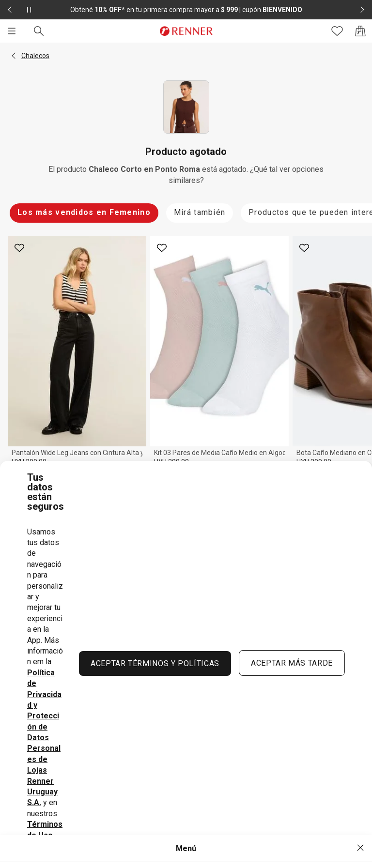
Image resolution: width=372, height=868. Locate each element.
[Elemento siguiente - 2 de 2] (362, 10)
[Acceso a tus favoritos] (337, 31)
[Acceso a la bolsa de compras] (360, 31)
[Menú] (12, 31)
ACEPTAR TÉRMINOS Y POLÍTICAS (155, 663)
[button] (14, 56)
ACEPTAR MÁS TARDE (292, 663)
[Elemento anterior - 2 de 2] (10, 10)
